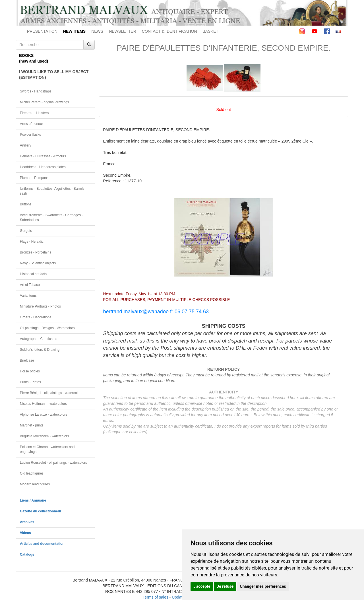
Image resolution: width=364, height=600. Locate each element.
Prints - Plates (30, 382)
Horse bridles (30, 371)
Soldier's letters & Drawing (40, 350)
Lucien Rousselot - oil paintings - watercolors (53, 463)
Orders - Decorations (36, 317)
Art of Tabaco (30, 285)
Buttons (26, 204)
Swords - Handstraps (36, 91)
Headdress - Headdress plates (43, 167)
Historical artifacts (33, 274)
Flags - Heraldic (32, 242)
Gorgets (26, 231)
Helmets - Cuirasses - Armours (43, 156)
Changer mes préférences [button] (263, 586)
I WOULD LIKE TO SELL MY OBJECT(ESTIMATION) (54, 75)
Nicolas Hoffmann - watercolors (43, 404)
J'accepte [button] (202, 586)
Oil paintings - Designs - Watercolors (47, 328)
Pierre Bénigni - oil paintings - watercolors (51, 393)
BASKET (211, 31)
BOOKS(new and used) (34, 58)
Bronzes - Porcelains (36, 252)
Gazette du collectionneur (41, 511)
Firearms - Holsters (34, 113)
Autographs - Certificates (39, 339)
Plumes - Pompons (34, 178)
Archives (27, 522)
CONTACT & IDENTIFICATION (169, 31)
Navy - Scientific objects (38, 263)
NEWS (97, 31)
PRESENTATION (42, 31)
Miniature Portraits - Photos (40, 306)
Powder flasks (30, 135)
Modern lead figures (35, 484)
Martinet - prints (32, 425)
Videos (25, 533)
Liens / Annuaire (33, 500)
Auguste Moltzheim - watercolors (44, 436)
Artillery (26, 145)
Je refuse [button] (225, 586)
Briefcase (27, 360)
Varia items (28, 296)
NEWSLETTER (123, 31)
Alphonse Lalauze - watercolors (44, 415)
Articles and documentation (42, 544)
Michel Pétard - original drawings (45, 102)
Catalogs (27, 554)
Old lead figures (32, 473)
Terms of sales (155, 597)
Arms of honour (31, 124)
